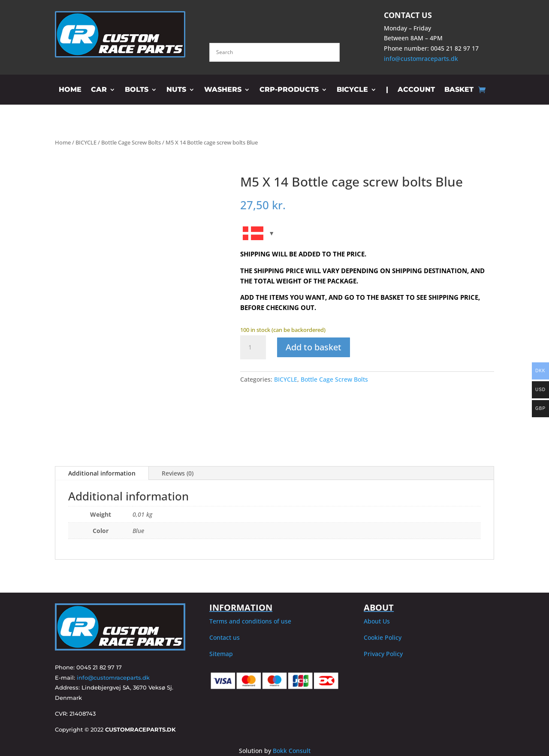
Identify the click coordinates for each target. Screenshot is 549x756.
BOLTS (137, 90)
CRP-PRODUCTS (289, 90)
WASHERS (223, 90)
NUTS (176, 90)
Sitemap (221, 654)
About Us (377, 621)
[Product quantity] (253, 347)
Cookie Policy (383, 637)
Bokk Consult (292, 751)
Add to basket (314, 347)
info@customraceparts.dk (421, 59)
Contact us (225, 637)
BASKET (459, 90)
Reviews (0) (178, 473)
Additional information (102, 473)
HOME (70, 90)
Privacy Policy (383, 654)
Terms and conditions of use (250, 621)
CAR (99, 90)
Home (63, 142)
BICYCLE (352, 90)
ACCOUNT (416, 90)
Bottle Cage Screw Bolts (131, 142)
